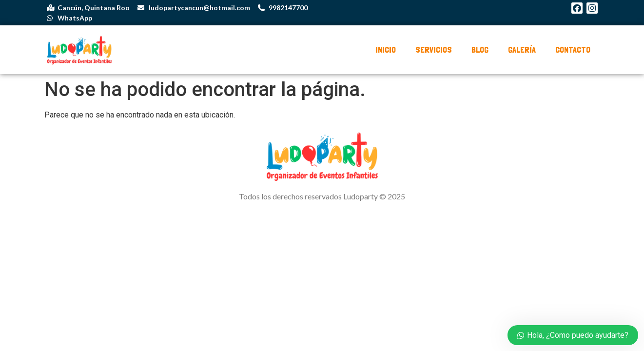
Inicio (386, 49)
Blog (480, 49)
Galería (522, 49)
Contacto (573, 49)
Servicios (434, 49)
